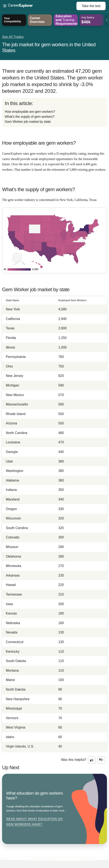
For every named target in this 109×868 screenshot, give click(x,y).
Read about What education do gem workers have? (35, 822)
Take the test (91, 6)
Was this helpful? (74, 760)
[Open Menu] (40, 6)
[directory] (54, 112)
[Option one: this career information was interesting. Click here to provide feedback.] (92, 760)
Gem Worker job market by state (28, 122)
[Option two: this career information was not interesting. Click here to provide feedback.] (101, 760)
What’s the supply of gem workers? (30, 117)
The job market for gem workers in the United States (49, 47)
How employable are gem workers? (30, 112)
